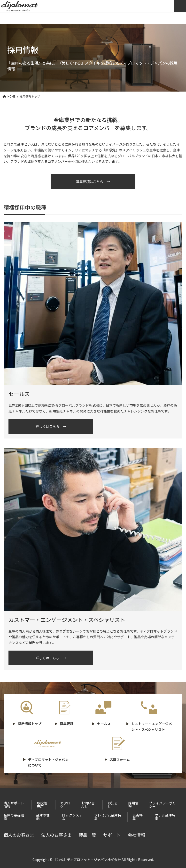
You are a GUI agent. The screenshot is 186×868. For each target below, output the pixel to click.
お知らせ (113, 805)
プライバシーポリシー (163, 805)
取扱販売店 (42, 805)
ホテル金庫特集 (165, 817)
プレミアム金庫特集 (108, 817)
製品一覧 (87, 835)
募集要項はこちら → (93, 182)
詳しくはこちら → (51, 426)
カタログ (65, 805)
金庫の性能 (43, 817)
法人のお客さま (56, 835)
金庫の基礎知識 (14, 817)
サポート (112, 835)
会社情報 (136, 835)
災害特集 (138, 817)
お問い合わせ (88, 805)
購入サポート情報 (14, 805)
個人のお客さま (19, 835)
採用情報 (133, 805)
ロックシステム (72, 817)
